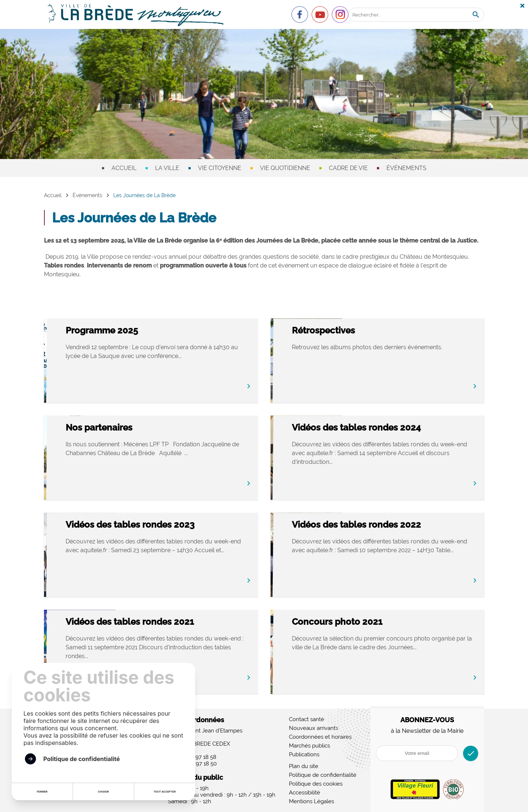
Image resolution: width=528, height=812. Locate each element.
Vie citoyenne (220, 168)
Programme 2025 (156, 331)
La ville (167, 168)
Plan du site (304, 766)
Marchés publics (309, 746)
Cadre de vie (348, 168)
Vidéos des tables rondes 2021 (184, 622)
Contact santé (307, 719)
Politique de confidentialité (323, 775)
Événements (406, 168)
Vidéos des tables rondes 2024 (411, 428)
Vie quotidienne (285, 168)
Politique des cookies (316, 784)
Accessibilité (305, 793)
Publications (304, 754)
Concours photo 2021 (392, 622)
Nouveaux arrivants (313, 728)
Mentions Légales (311, 801)
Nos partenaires (154, 428)
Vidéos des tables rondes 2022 (411, 525)
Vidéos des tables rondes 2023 (185, 525)
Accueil (124, 168)
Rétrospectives (378, 331)
